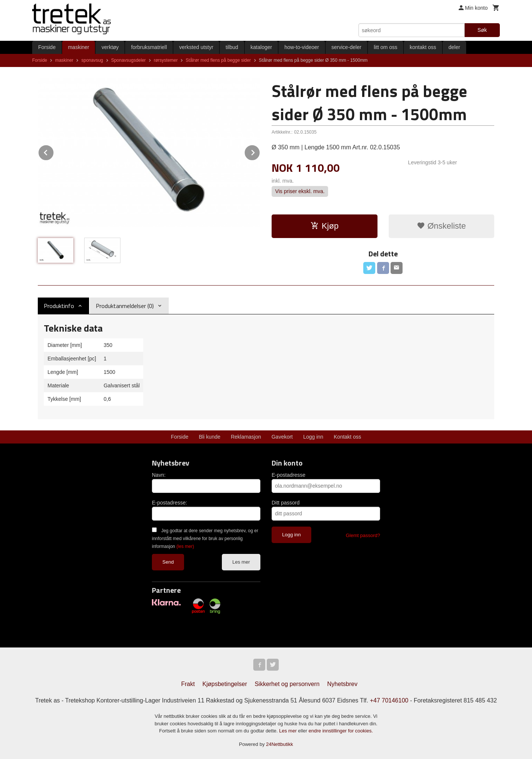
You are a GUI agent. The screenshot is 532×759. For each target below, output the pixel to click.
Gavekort (282, 437)
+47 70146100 (389, 700)
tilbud (232, 47)
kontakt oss (423, 47)
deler (454, 47)
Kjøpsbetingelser (225, 684)
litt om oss (386, 47)
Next (260, 151)
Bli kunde (210, 437)
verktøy (110, 47)
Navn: (159, 475)
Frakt (188, 684)
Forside (47, 47)
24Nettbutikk (279, 744)
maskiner (79, 47)
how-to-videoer (302, 47)
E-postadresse (288, 475)
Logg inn (313, 437)
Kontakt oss (347, 437)
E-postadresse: (169, 503)
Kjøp (325, 226)
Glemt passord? (363, 535)
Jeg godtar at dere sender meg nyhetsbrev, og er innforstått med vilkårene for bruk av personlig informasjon (205, 539)
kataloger (262, 47)
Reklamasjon (246, 437)
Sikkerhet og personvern (287, 684)
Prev (54, 151)
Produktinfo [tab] (59, 306)
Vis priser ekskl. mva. (300, 192)
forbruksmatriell (149, 47)
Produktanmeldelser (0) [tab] (125, 306)
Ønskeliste (441, 226)
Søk (482, 30)
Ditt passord (286, 503)
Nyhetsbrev (343, 684)
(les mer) (185, 546)
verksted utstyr (196, 47)
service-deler (346, 47)
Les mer (241, 562)
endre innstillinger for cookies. (341, 731)
